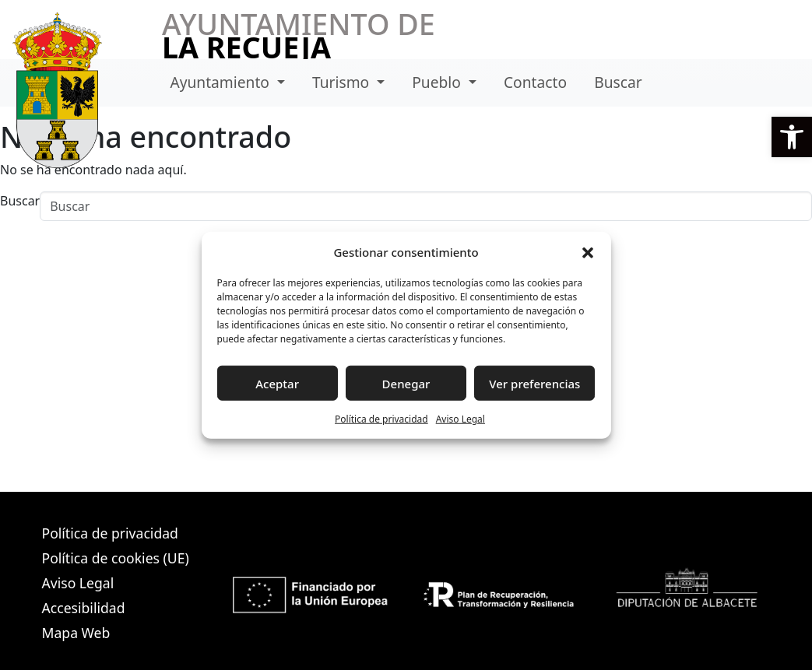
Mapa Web (76, 633)
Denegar (406, 383)
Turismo (343, 82)
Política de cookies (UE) (116, 558)
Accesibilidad (84, 608)
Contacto (535, 82)
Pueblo (438, 82)
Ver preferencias (534, 383)
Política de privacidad (381, 419)
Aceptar (277, 383)
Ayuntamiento (221, 82)
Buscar (618, 82)
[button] (792, 137)
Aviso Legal (460, 419)
